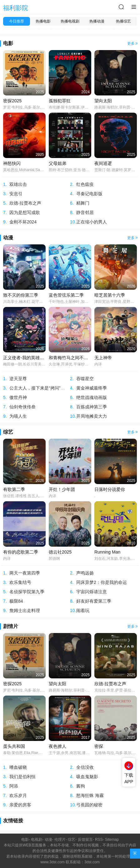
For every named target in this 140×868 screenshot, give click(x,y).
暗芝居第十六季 (110, 295)
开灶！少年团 (62, 489)
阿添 (14, 786)
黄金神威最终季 (92, 388)
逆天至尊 (18, 379)
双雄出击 (18, 184)
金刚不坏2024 (23, 222)
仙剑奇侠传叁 (22, 407)
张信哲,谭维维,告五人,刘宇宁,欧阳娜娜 (35, 496)
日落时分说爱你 (110, 489)
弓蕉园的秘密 (89, 805)
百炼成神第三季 (92, 407)
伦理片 (60, 840)
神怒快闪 (12, 163)
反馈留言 (85, 840)
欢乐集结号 (20, 582)
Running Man (107, 552)
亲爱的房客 (20, 805)
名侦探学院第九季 (27, 592)
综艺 (8, 432)
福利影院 (16, 8)
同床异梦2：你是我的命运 (102, 582)
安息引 (16, 194)
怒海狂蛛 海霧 (90, 795)
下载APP (129, 778)
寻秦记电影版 (89, 194)
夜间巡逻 (103, 163)
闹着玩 (83, 610)
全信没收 (85, 767)
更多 (133, 43)
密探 (99, 746)
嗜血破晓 (18, 767)
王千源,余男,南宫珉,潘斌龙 (71, 753)
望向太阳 (103, 101)
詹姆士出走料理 (25, 610)
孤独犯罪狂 (60, 101)
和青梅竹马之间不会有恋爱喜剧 (79, 358)
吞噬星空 (85, 379)
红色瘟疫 (85, 184)
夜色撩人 (57, 746)
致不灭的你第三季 (21, 295)
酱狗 (81, 786)
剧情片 (11, 626)
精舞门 (83, 203)
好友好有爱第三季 (94, 601)
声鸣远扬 (85, 573)
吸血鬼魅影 (87, 777)
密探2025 (12, 101)
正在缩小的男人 (92, 222)
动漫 (8, 238)
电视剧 (37, 840)
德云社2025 (60, 552)
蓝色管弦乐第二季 (66, 295)
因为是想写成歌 (25, 212)
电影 (8, 43)
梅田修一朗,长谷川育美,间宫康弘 (30, 364)
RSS (99, 840)
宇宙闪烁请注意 (92, 592)
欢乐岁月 (18, 795)
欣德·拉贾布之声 (25, 203)
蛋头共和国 (14, 746)
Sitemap (112, 840)
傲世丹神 (18, 397)
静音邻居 (85, 212)
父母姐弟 (57, 163)
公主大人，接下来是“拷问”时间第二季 (46, 388)
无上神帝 (103, 358)
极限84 (16, 601)
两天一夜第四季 (25, 573)
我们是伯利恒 (22, 777)
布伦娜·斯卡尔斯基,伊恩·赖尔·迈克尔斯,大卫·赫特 (89, 107)
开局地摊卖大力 (92, 416)
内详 (98, 364)
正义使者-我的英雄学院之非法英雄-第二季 (44, 358)
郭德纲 (54, 559)
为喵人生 (18, 416)
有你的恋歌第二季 (21, 552)
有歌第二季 (14, 489)
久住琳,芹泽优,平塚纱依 (69, 364)
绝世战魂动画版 (92, 397)
